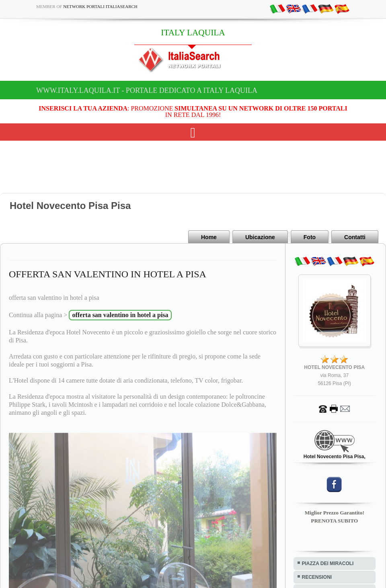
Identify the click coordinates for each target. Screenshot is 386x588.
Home (209, 237)
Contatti (355, 237)
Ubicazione (260, 237)
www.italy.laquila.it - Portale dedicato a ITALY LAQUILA (147, 90)
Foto (310, 237)
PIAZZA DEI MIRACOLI (328, 563)
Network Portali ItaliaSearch (100, 6)
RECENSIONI (317, 577)
